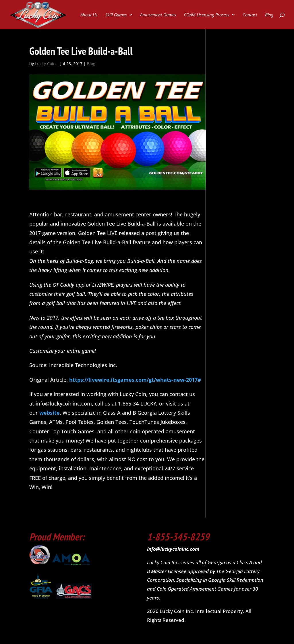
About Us (89, 15)
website (50, 413)
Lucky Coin (45, 64)
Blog (269, 15)
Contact (250, 15)
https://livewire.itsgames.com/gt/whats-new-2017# (135, 380)
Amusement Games (158, 15)
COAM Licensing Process (206, 15)
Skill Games (116, 15)
